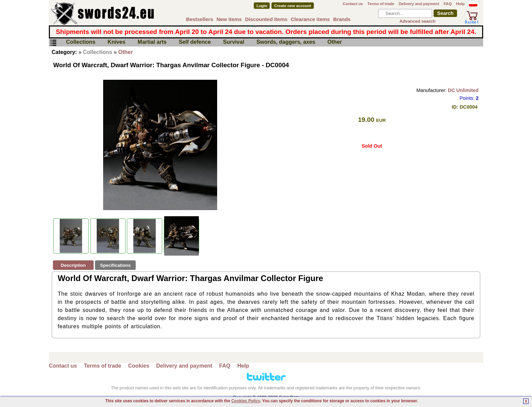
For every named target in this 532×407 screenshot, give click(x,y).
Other (335, 42)
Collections (81, 42)
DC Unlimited (463, 90)
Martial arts (152, 42)
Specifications (115, 265)
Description (73, 265)
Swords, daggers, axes (286, 42)
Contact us (353, 4)
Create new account (293, 6)
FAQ (448, 4)
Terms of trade (381, 4)
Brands (342, 19)
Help (460, 4)
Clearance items (310, 19)
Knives (116, 42)
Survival (233, 42)
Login (262, 6)
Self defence (195, 42)
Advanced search (417, 21)
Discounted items (266, 19)
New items (229, 19)
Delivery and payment (419, 4)
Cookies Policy (246, 401)
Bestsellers (199, 19)
